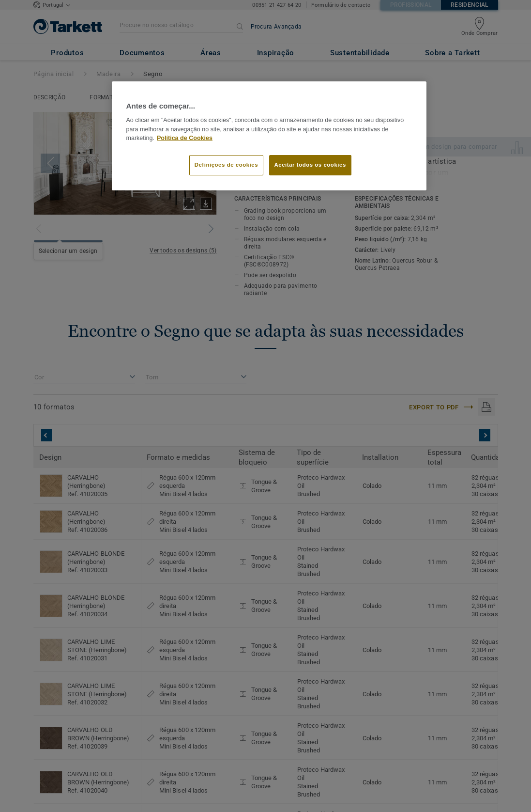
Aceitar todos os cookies (310, 165)
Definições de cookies (226, 165)
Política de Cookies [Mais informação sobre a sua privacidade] (185, 138)
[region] (269, 136)
